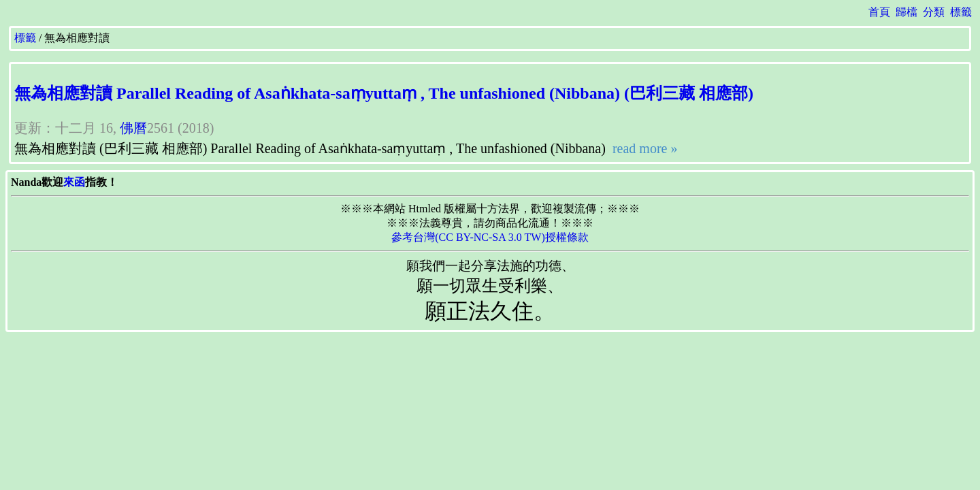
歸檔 (906, 12)
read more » (643, 148)
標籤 (961, 12)
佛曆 (133, 128)
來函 (74, 182)
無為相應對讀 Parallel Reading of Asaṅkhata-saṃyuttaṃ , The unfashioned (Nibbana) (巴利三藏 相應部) (384, 93)
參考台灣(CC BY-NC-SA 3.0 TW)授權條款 (490, 237)
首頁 (879, 12)
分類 (934, 12)
